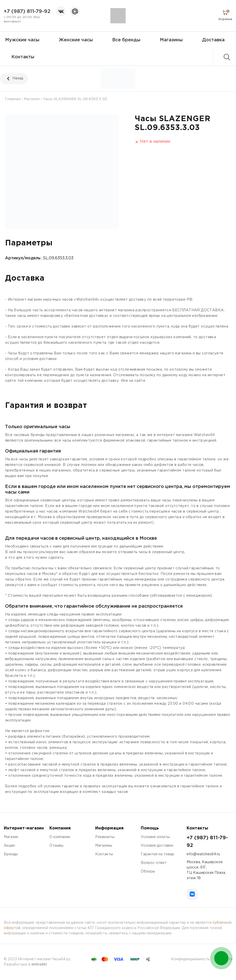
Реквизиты (105, 837)
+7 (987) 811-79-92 (27, 11)
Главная (13, 99)
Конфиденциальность (190, 959)
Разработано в (25, 965)
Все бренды (126, 40)
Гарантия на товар (158, 854)
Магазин (32, 99)
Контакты (23, 57)
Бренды (11, 854)
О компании (60, 837)
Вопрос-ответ (154, 863)
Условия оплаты (155, 837)
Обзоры (148, 872)
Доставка (213, 40)
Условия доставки (157, 846)
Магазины (171, 40)
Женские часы (76, 40)
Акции (9, 846)
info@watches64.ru (203, 854)
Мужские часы (22, 40)
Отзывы (56, 846)
